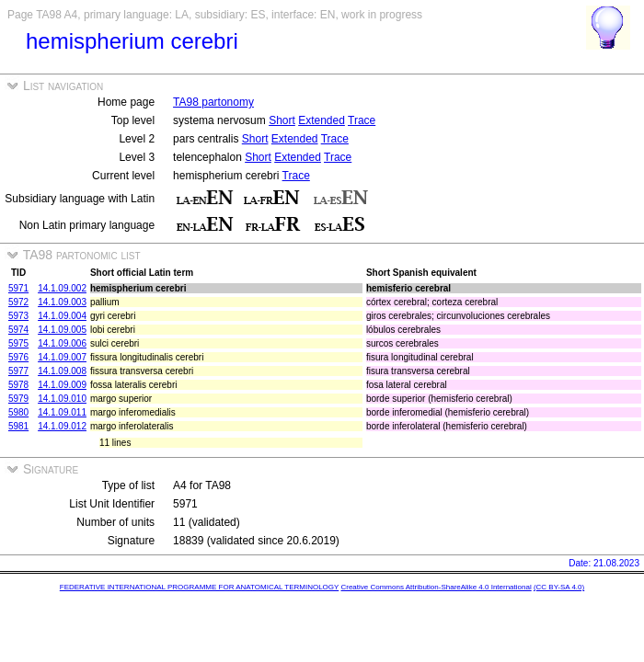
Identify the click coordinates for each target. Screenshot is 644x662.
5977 (18, 371)
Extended (322, 120)
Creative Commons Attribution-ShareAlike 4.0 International (436, 587)
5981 (18, 426)
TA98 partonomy (213, 102)
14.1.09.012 (62, 426)
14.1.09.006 (62, 343)
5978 (18, 385)
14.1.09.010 (62, 399)
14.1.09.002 (62, 288)
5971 (18, 288)
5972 (18, 302)
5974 (18, 330)
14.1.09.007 (62, 357)
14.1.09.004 (62, 316)
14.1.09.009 (62, 385)
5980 (18, 412)
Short (282, 120)
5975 (18, 343)
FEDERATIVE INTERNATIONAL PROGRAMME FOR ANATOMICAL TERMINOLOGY (199, 587)
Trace (362, 120)
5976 (18, 357)
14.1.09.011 (62, 412)
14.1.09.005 (62, 330)
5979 (18, 399)
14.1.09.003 (62, 302)
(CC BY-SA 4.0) (559, 587)
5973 (18, 316)
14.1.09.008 (62, 371)
